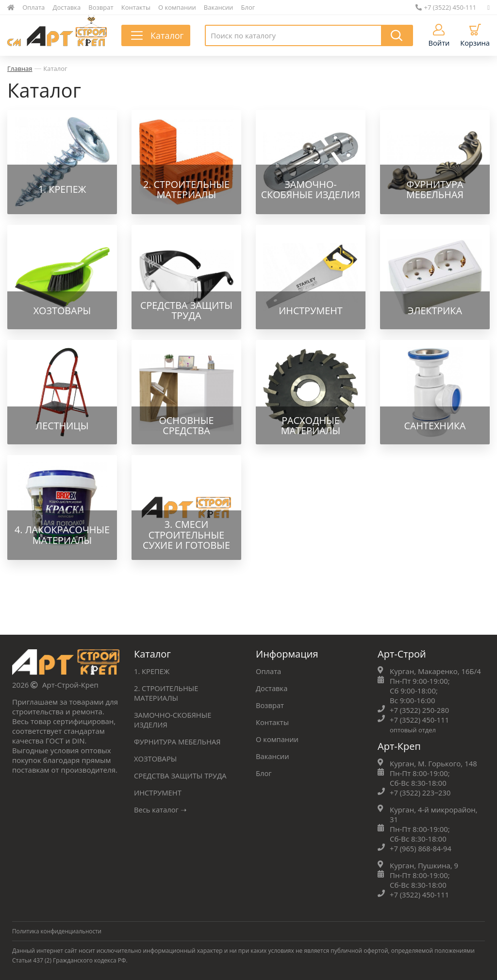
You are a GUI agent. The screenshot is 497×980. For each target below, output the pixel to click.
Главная (20, 68)
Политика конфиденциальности (58, 931)
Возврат (101, 7)
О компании (177, 7)
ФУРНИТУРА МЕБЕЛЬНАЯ (178, 741)
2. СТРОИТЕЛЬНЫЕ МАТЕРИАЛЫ (167, 693)
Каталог (55, 68)
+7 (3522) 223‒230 (421, 792)
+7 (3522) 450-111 (446, 7)
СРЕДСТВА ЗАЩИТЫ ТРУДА (181, 775)
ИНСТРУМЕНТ (158, 792)
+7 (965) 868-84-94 (421, 848)
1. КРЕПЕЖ (152, 671)
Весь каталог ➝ (161, 809)
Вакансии (219, 7)
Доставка (67, 7)
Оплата (33, 7)
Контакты (136, 7)
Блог (248, 7)
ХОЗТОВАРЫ (156, 758)
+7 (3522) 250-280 (420, 710)
